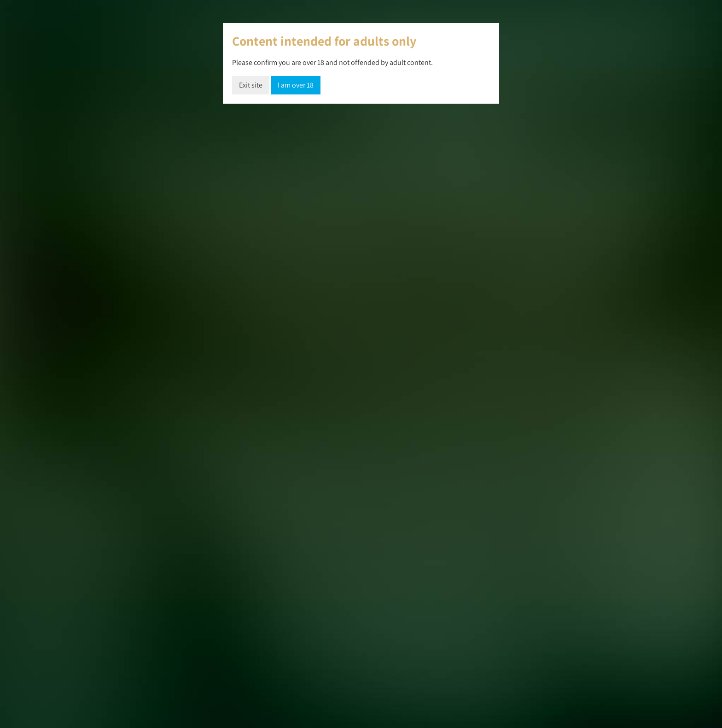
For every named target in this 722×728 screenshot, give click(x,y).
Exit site (251, 85)
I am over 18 (296, 85)
